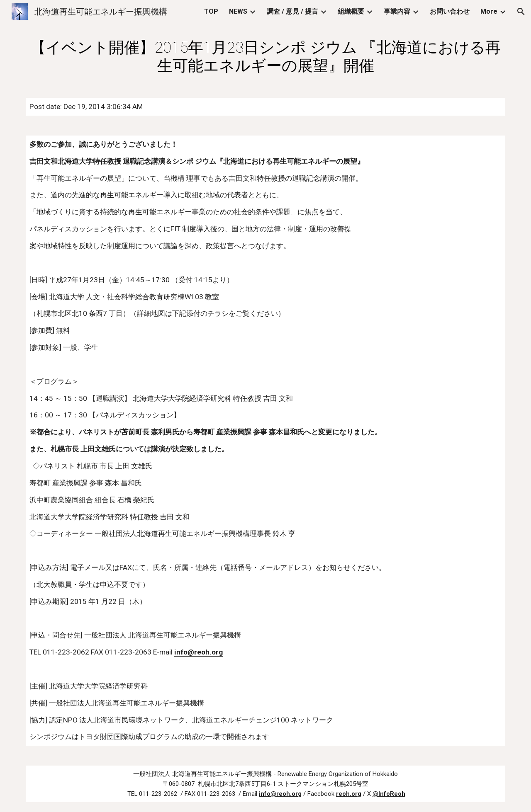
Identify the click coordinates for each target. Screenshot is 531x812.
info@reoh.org (199, 652)
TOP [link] (211, 11)
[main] (265, 56)
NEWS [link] (238, 11)
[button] (521, 12)
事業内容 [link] (397, 11)
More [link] (489, 11)
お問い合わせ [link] (450, 11)
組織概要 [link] (351, 11)
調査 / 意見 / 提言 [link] (292, 11)
